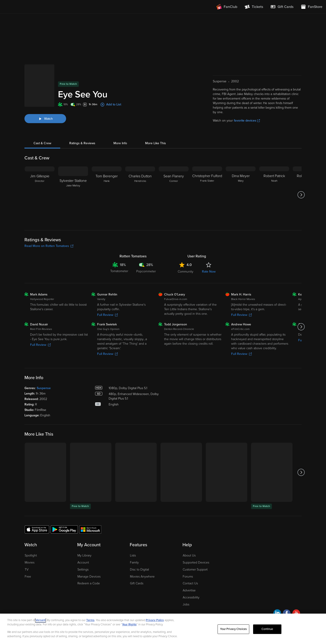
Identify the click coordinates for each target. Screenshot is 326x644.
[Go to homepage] (31, 7)
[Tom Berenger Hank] (107, 178)
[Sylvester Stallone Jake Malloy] (73, 178)
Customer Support (195, 553)
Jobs (186, 587)
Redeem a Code (89, 566)
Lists (133, 538)
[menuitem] (282, 7)
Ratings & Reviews (82, 126)
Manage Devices (89, 560)
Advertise (189, 573)
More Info (120, 126)
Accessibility (191, 580)
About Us (189, 538)
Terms (90, 620)
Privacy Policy (155, 620)
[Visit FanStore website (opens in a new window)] (312, 7)
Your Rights (129, 624)
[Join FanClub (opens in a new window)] (227, 7)
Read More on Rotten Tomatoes (49, 229)
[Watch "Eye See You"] (45, 102)
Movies (30, 545)
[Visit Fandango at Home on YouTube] (296, 597)
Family (134, 545)
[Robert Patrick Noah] (274, 178)
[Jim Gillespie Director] (40, 178)
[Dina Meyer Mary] (241, 178)
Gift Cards (137, 566)
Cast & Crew (42, 126)
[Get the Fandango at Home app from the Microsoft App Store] (90, 512)
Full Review (107, 298)
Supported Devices (196, 545)
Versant (41, 620)
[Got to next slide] (301, 178)
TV (27, 553)
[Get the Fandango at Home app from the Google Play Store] (64, 512)
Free (28, 560)
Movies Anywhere (142, 560)
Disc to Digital (139, 553)
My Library (84, 538)
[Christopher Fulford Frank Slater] (207, 178)
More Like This (156, 126)
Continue (267, 629)
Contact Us (190, 566)
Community (186, 255)
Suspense (44, 371)
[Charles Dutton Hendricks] (140, 178)
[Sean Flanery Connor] (174, 178)
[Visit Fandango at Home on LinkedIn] (277, 597)
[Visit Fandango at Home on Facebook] (287, 597)
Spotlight (31, 538)
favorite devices (247, 104)
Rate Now (209, 255)
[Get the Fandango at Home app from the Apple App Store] (37, 512)
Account (83, 545)
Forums (188, 560)
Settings (83, 553)
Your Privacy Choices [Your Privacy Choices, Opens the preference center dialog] (233, 629)
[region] (163, 629)
